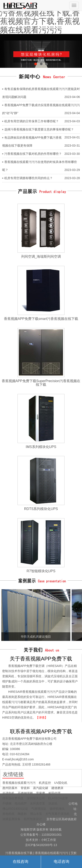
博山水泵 (36, 814)
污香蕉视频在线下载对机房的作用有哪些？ (33, 154)
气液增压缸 (39, 809)
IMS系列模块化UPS (41, 447)
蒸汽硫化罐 (41, 788)
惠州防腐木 (10, 788)
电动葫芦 (21, 803)
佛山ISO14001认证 (15, 809)
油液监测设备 (11, 819)
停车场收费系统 (13, 798)
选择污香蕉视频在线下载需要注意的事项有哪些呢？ (39, 129)
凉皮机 (53, 803)
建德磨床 (57, 788)
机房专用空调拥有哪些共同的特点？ (28, 178)
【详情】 (42, 718)
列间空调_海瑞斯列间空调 (41, 257)
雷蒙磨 (41, 793)
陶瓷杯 (22, 814)
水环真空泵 (38, 803)
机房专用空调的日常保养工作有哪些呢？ (32, 121)
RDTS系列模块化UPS (41, 509)
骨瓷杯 (25, 788)
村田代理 (54, 793)
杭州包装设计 (33, 819)
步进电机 (8, 793)
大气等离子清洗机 (57, 814)
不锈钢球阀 (25, 793)
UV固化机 (61, 783)
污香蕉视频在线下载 (19, 853)
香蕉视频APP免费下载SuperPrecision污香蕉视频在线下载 (41, 383)
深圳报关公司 (36, 798)
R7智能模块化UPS (41, 571)
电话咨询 (61, 862)
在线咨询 (20, 862)
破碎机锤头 (57, 809)
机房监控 (45, 783)
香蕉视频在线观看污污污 (19, 783)
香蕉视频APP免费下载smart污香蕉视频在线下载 (41, 319)
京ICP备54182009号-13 (41, 845)
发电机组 (8, 814)
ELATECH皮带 (58, 798)
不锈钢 (7, 803)
